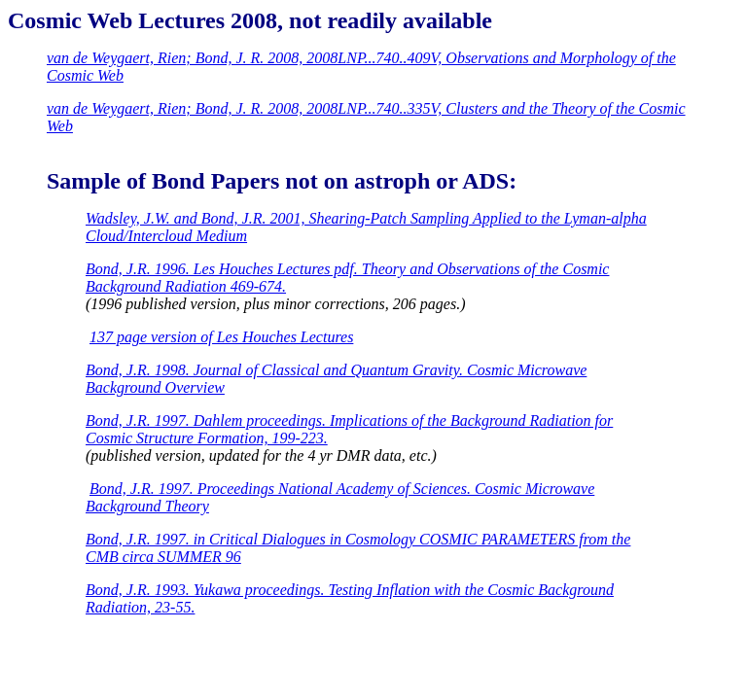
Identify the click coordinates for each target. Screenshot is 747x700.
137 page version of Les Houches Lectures (221, 337)
